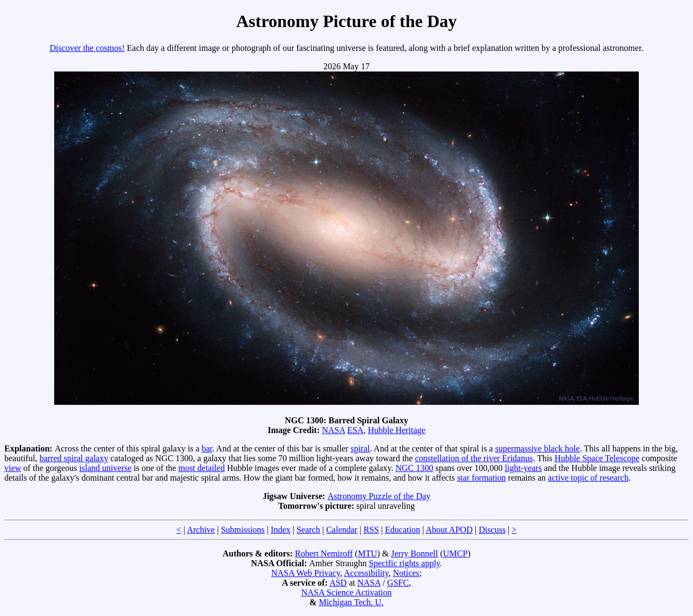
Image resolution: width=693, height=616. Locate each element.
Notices (406, 573)
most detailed (201, 468)
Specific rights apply (404, 563)
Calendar (342, 530)
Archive (201, 530)
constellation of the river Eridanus (474, 458)
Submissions (243, 530)
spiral (360, 448)
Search (309, 530)
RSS (371, 530)
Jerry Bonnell (414, 553)
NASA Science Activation (346, 592)
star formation (481, 478)
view (13, 468)
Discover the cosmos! (87, 48)
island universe (105, 468)
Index (280, 530)
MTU (368, 553)
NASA (334, 430)
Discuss (492, 530)
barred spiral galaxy (74, 458)
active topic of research (588, 478)
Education (403, 530)
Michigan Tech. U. (351, 602)
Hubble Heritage (396, 430)
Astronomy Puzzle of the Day (379, 496)
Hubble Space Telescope (597, 458)
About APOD (449, 530)
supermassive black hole (537, 448)
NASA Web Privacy (306, 573)
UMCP (455, 553)
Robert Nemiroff (324, 553)
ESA (355, 430)
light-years (523, 468)
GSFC (398, 583)
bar (207, 448)
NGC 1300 (414, 468)
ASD (338, 583)
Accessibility (366, 573)
